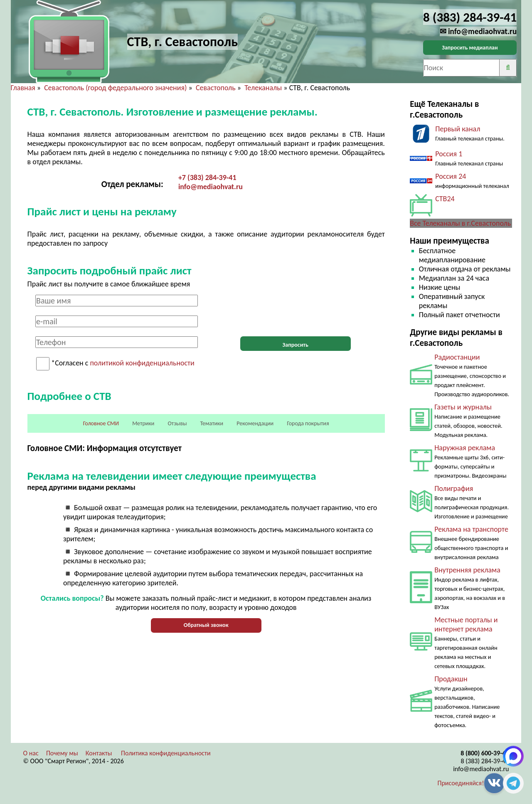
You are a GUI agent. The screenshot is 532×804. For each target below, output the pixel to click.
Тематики (212, 423)
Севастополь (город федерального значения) (115, 88)
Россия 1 (449, 154)
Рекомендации (255, 423)
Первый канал (458, 129)
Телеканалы (263, 88)
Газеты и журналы (463, 407)
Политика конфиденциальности (166, 753)
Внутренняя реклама (467, 570)
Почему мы (62, 753)
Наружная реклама (465, 448)
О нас (31, 753)
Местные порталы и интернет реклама (466, 624)
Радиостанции (457, 357)
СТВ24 (445, 199)
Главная (23, 88)
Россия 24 (451, 176)
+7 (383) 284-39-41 (207, 178)
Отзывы (177, 423)
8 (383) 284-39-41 (485, 761)
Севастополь (216, 88)
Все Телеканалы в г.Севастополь (460, 223)
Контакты (99, 753)
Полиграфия (454, 488)
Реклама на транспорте (471, 529)
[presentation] (296, 311)
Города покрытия (308, 423)
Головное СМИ (101, 423)
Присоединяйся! (461, 783)
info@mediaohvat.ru (211, 187)
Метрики (143, 423)
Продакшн (451, 679)
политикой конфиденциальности (142, 363)
